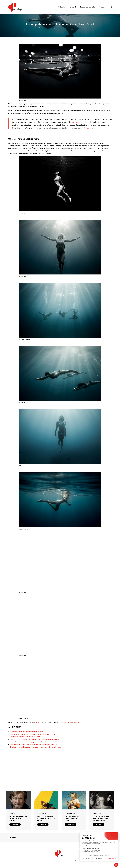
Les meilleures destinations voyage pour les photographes (29, 742)
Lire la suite (15, 825)
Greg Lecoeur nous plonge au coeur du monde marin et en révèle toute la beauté (36, 747)
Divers (70, 28)
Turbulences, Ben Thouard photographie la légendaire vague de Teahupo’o (33, 744)
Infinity (89, 128)
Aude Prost (81, 28)
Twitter (77, 722)
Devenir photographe (88, 7)
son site (37, 722)
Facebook (70, 722)
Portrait (51, 28)
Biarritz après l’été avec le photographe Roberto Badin (27, 737)
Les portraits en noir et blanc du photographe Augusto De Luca (101, 818)
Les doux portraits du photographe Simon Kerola (72, 818)
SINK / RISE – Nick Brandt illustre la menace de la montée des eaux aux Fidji (34, 739)
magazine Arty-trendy (79, 122)
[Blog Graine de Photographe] (15, 7)
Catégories (62, 7)
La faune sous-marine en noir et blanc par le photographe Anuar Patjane (33, 734)
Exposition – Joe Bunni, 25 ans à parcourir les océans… (28, 732)
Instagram (63, 722)
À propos (103, 7)
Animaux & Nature (61, 28)
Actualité (73, 7)
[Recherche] (111, 7)
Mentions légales (63, 860)
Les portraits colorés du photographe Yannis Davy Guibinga (46, 818)
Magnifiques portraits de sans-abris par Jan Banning (18, 818)
